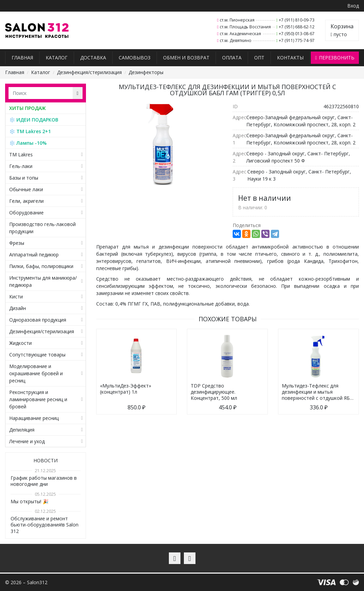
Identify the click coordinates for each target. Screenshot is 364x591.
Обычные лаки (26, 189)
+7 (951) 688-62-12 (297, 27)
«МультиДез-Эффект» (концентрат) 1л (126, 389)
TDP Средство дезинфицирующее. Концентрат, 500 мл (214, 392)
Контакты (290, 58)
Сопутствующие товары (37, 355)
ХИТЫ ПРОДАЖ (27, 108)
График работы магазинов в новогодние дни (44, 481)
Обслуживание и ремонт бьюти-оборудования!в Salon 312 (45, 525)
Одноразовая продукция (38, 320)
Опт (259, 58)
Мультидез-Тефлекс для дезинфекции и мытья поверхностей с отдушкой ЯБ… (318, 392)
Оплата (232, 58)
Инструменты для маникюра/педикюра (43, 281)
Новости (46, 460)
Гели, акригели (26, 201)
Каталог (57, 58)
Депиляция (22, 430)
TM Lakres (21, 154)
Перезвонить (335, 58)
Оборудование (26, 213)
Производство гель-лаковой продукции (42, 228)
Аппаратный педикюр (34, 255)
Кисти (16, 297)
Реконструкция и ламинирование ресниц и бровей (38, 399)
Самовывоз (135, 58)
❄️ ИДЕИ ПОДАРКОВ (34, 120)
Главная (22, 58)
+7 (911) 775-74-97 (297, 40)
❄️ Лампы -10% (28, 143)
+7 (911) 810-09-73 (297, 20)
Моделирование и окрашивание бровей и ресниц (36, 373)
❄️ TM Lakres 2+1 (30, 131)
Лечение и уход (27, 441)
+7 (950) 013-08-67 (297, 34)
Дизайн (18, 308)
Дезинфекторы (146, 72)
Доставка (93, 58)
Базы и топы (24, 178)
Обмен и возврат (186, 58)
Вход (353, 6)
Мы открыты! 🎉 (30, 501)
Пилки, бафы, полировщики (41, 266)
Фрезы (17, 243)
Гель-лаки (21, 166)
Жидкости (20, 343)
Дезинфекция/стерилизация (89, 72)
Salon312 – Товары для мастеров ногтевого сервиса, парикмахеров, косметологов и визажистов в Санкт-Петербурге (37, 31)
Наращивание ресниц (34, 418)
